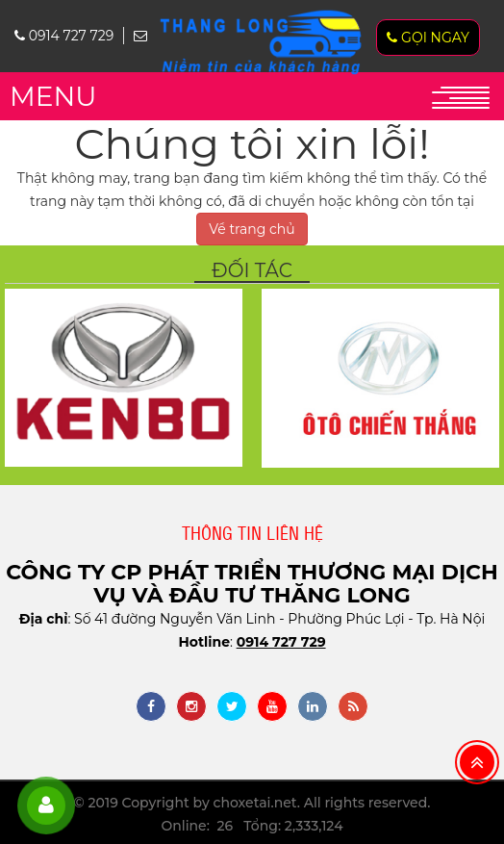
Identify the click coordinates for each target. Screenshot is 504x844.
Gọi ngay (428, 38)
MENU (53, 96)
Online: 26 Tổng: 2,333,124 (252, 826)
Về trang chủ (252, 229)
